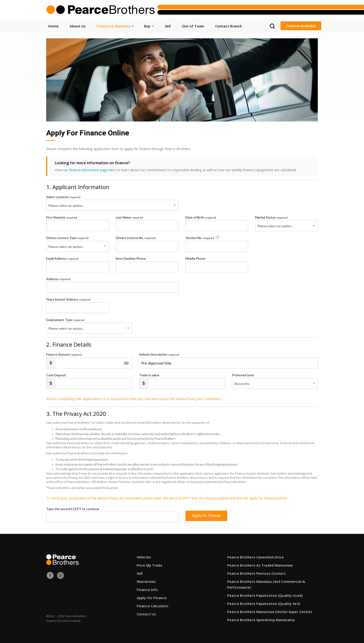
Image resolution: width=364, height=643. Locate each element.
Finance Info (147, 590)
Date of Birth (201, 217)
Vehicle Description (159, 354)
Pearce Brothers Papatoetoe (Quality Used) (265, 595)
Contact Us (146, 614)
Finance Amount (64, 354)
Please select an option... (66, 205)
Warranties (146, 581)
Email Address (62, 258)
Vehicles (144, 557)
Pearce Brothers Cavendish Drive (255, 557)
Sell (168, 26)
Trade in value (149, 375)
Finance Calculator (153, 606)
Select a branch (63, 197)
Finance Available (301, 26)
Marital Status (271, 217)
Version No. (203, 238)
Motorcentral (72, 621)
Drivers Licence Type (67, 238)
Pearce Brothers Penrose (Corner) (256, 573)
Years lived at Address (68, 299)
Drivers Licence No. (136, 238)
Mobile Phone (195, 258)
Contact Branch (229, 26)
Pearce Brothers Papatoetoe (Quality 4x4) (264, 604)
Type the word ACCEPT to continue (73, 509)
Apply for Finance (206, 517)
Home (53, 26)
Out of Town (193, 26)
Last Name (129, 217)
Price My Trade (149, 565)
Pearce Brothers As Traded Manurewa (260, 565)
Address (58, 279)
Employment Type (89, 326)
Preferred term (243, 375)
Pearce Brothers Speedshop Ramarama (261, 620)
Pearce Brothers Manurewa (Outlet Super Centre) (270, 612)
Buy (149, 26)
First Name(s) (62, 217)
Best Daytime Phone (131, 258)
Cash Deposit (56, 375)
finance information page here (93, 170)
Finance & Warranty (115, 26)
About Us (78, 26)
